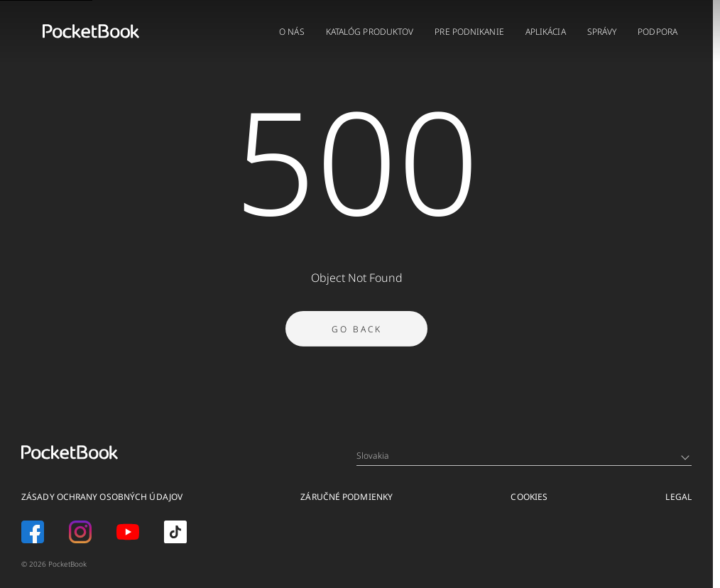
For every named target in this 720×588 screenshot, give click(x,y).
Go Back (357, 331)
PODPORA (658, 32)
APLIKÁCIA (546, 32)
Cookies (529, 497)
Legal (678, 497)
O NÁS (292, 32)
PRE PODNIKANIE (469, 32)
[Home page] (91, 31)
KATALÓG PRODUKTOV (370, 32)
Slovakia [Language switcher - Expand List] (523, 456)
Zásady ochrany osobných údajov (102, 497)
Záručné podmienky (347, 497)
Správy (602, 32)
